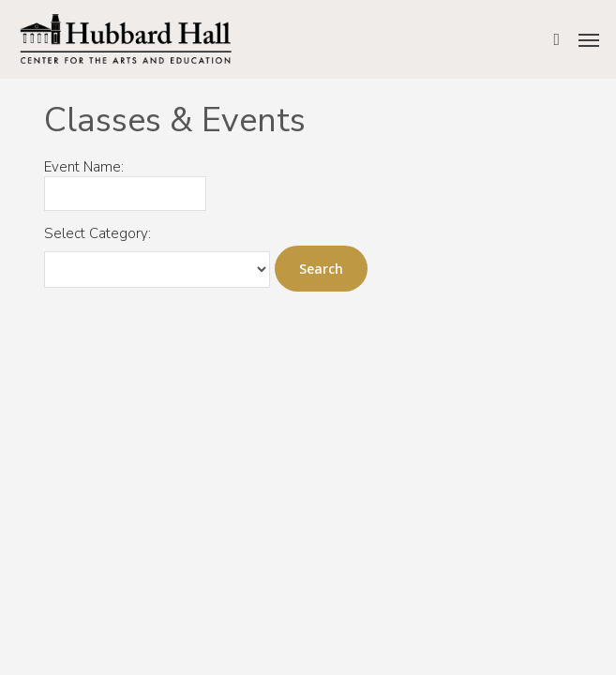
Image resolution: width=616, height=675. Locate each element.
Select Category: (98, 234)
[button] (589, 39)
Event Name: (84, 167)
